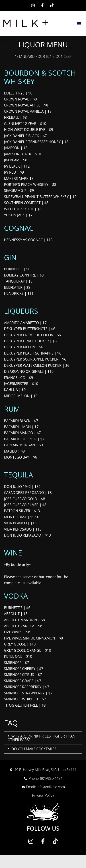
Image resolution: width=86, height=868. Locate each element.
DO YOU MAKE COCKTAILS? (34, 749)
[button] (79, 23)
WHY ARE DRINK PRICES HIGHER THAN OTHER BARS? (41, 738)
